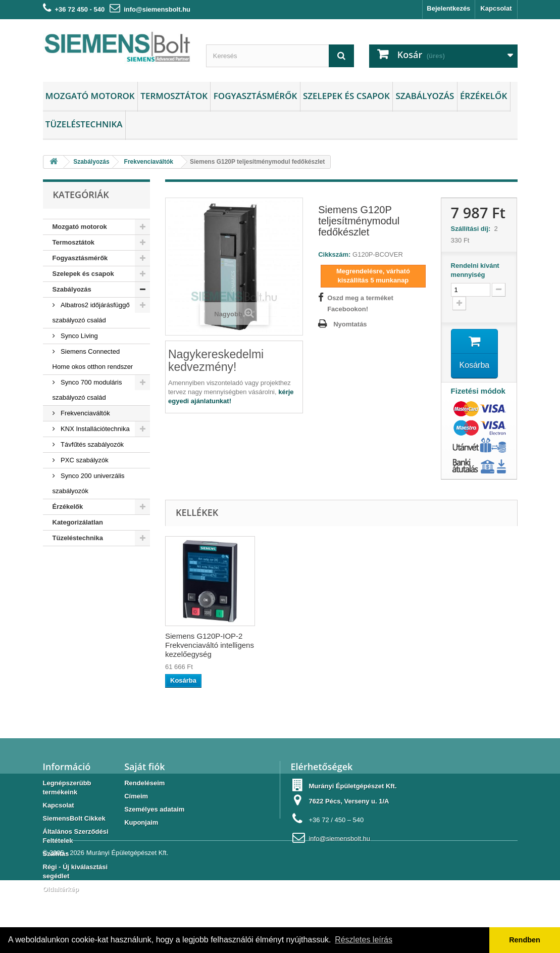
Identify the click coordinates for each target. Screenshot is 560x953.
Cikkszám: (334, 254)
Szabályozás (425, 96)
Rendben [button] (525, 940)
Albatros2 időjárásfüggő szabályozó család (91, 313)
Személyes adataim (154, 809)
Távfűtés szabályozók (92, 444)
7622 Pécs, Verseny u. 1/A (349, 801)
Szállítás (56, 854)
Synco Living (79, 336)
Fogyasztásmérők (256, 96)
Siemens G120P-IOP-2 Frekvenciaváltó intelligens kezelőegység (322, 645)
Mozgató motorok (90, 96)
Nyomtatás (350, 324)
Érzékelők (483, 96)
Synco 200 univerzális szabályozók (89, 483)
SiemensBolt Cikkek (74, 818)
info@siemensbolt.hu (157, 9)
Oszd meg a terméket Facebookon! (360, 303)
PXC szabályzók (84, 460)
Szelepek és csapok (346, 96)
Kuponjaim (141, 822)
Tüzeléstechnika (84, 124)
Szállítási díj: (473, 229)
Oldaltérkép (61, 889)
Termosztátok (174, 96)
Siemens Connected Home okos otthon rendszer (93, 359)
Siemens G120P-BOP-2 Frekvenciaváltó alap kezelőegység (205, 645)
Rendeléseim (144, 783)
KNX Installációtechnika (94, 429)
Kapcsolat (496, 8)
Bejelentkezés (448, 8)
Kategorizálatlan (78, 522)
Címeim (136, 796)
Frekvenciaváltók (85, 413)
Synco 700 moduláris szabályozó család (87, 390)
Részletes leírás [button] (364, 940)
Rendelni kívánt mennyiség (475, 270)
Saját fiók (144, 767)
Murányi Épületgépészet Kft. (128, 925)
